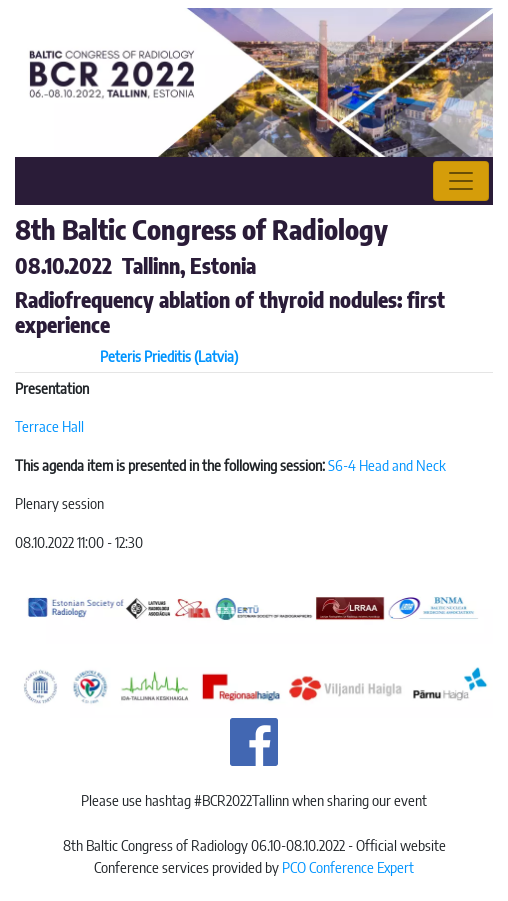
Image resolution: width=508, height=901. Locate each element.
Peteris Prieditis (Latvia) (169, 356)
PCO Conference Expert (348, 867)
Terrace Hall (49, 426)
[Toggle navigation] (461, 181)
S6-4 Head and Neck (387, 465)
